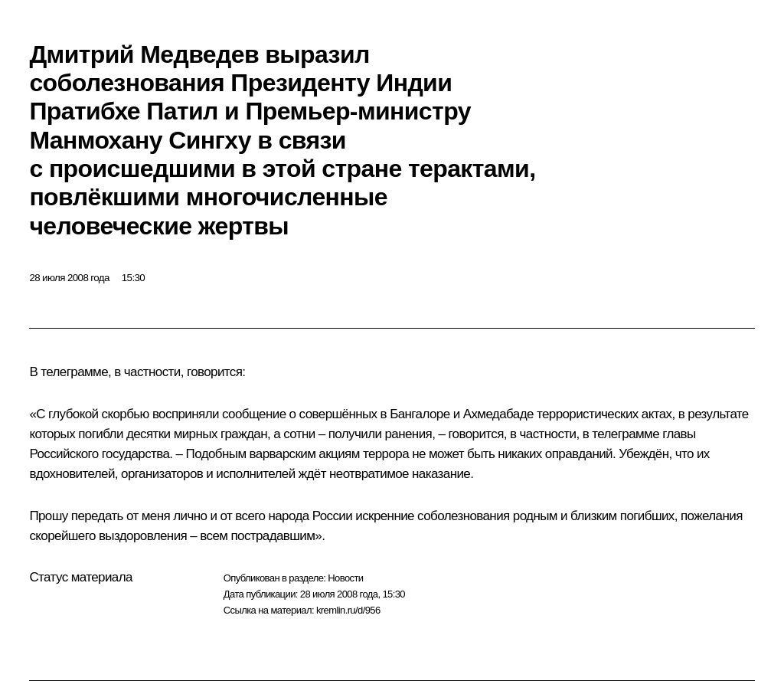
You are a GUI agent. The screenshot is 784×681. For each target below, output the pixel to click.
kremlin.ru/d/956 (348, 610)
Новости (345, 578)
